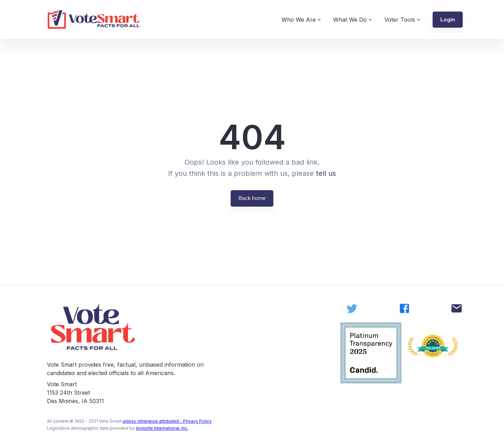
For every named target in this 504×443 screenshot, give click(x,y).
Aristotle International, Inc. (162, 428)
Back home (252, 198)
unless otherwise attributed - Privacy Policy (167, 421)
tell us (326, 173)
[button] (448, 20)
